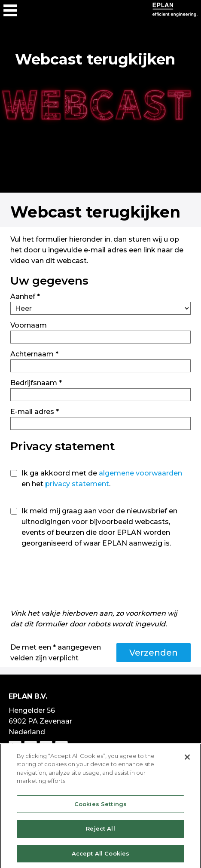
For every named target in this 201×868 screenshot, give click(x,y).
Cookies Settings (100, 806)
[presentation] (76, 580)
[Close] (187, 759)
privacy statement (77, 484)
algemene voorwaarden (140, 473)
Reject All (100, 831)
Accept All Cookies (100, 856)
